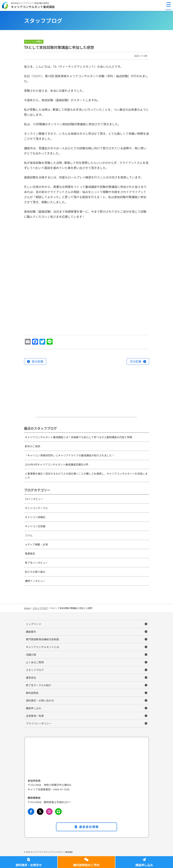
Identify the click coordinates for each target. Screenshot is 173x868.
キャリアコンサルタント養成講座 (33, 7)
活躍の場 (31, 655)
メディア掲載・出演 (36, 544)
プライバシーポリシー (39, 723)
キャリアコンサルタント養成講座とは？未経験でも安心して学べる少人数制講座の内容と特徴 (79, 437)
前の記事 (38, 362)
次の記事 (135, 362)
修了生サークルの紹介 (39, 685)
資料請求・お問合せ (29, 865)
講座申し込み (144, 865)
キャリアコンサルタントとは (43, 647)
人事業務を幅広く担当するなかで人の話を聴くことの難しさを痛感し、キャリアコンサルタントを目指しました (86, 476)
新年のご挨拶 (33, 446)
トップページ (34, 624)
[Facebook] (31, 812)
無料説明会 (32, 693)
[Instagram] (49, 812)
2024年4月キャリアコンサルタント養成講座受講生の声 (57, 465)
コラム (29, 535)
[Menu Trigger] (168, 6)
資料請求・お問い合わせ (40, 701)
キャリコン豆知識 (35, 526)
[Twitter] (40, 812)
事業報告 (30, 554)
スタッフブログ (35, 670)
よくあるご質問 (35, 662)
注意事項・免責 (35, 716)
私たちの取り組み (35, 572)
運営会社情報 (86, 827)
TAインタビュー (34, 499)
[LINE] (58, 812)
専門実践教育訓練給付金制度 (43, 639)
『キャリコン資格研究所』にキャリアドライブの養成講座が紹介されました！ (70, 455)
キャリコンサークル (36, 508)
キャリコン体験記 (35, 517)
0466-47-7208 (61, 789)
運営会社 (31, 678)
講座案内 (31, 632)
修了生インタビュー (36, 563)
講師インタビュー (35, 581)
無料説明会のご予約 (86, 865)
